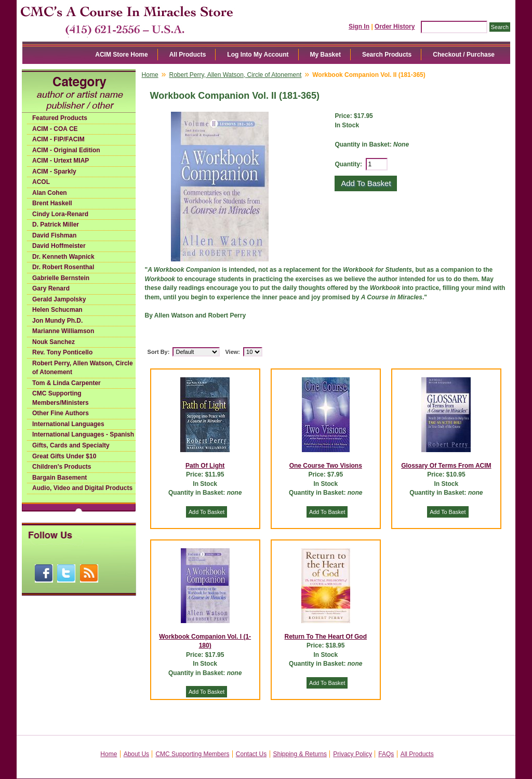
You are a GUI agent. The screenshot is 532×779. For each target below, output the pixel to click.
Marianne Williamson (63, 331)
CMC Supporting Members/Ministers (61, 398)
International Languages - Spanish (83, 434)
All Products (188, 55)
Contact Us (251, 754)
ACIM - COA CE (55, 129)
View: (232, 352)
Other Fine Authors (61, 413)
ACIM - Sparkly (54, 171)
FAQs (386, 754)
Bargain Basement (59, 478)
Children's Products (62, 467)
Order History (395, 27)
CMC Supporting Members (192, 754)
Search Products (387, 55)
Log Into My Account (258, 55)
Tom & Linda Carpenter (66, 383)
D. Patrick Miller (56, 225)
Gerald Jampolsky (59, 299)
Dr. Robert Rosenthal (63, 267)
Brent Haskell (52, 203)
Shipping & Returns (300, 754)
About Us (136, 754)
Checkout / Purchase (464, 55)
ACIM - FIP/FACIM (58, 139)
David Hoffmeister (59, 246)
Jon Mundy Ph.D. (57, 321)
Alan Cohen (50, 193)
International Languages (68, 424)
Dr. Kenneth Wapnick (63, 257)
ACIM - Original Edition (66, 150)
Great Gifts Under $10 (64, 456)
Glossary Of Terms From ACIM (446, 466)
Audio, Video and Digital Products (82, 488)
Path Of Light (205, 466)
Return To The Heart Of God (326, 637)
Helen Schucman (57, 310)
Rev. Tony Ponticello (62, 352)
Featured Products (60, 118)
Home (150, 75)
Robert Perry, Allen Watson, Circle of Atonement (83, 368)
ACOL (41, 182)
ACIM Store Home (121, 55)
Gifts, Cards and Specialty (71, 445)
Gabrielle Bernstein (61, 278)
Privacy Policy (353, 754)
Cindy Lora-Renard (60, 214)
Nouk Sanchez (54, 342)
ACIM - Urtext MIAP (61, 161)
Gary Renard (51, 288)
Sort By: (159, 352)
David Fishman (54, 235)
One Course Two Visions (326, 466)
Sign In (359, 27)
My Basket (325, 55)
